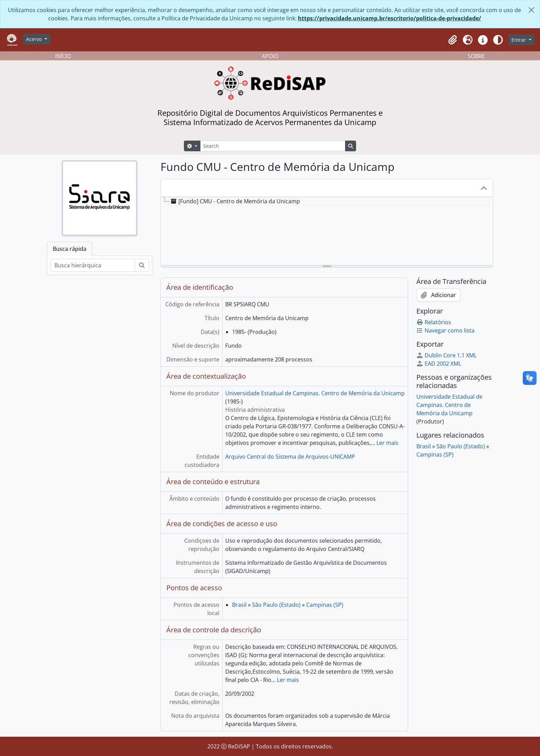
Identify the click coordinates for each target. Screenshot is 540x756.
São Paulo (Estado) (276, 605)
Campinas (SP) (325, 605)
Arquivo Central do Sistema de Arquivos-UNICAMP (290, 457)
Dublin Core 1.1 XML (446, 355)
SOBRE (476, 56)
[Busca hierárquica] (92, 265)
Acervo (35, 39)
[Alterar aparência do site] (498, 40)
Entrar (519, 40)
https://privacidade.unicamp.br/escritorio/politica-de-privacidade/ (390, 18)
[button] (453, 40)
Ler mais (387, 443)
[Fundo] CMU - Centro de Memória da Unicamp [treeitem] (235, 201)
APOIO (270, 56)
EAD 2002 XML (439, 364)
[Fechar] (531, 10)
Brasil (239, 605)
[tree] (327, 232)
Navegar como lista (445, 330)
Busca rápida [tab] (70, 249)
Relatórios (434, 322)
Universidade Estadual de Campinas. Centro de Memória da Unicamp (315, 393)
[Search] (273, 146)
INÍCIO (63, 56)
